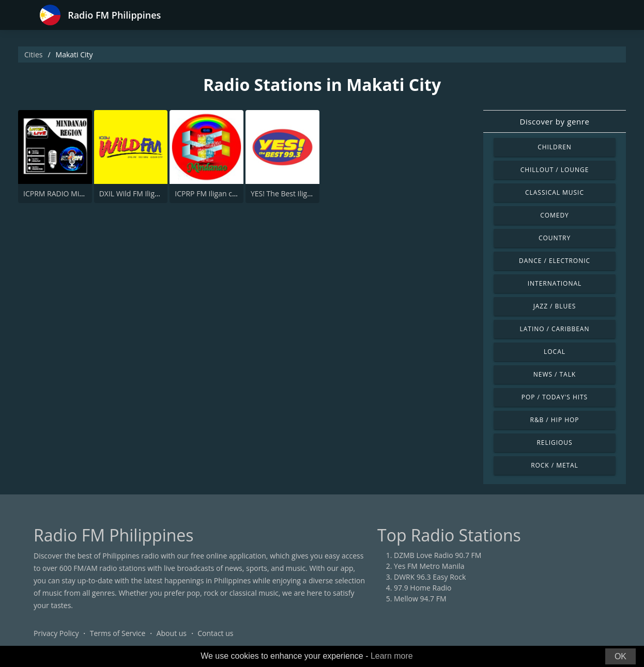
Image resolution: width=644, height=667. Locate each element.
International (555, 283)
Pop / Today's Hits (555, 397)
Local (555, 352)
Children (555, 147)
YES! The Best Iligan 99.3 (291, 193)
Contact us (215, 633)
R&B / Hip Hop (555, 420)
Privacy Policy (56, 633)
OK (620, 656)
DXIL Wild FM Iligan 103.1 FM (147, 193)
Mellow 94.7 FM (420, 599)
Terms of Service (118, 633)
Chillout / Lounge (555, 170)
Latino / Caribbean (555, 329)
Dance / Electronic (555, 261)
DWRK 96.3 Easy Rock (430, 577)
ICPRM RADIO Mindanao (64, 193)
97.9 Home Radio (423, 588)
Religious (554, 443)
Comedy (555, 215)
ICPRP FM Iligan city (207, 193)
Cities (33, 55)
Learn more (392, 656)
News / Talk (555, 374)
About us (172, 633)
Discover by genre (554, 121)
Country (555, 238)
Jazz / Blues (555, 306)
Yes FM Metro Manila (429, 566)
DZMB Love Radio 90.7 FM (438, 555)
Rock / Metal (555, 465)
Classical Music (555, 192)
